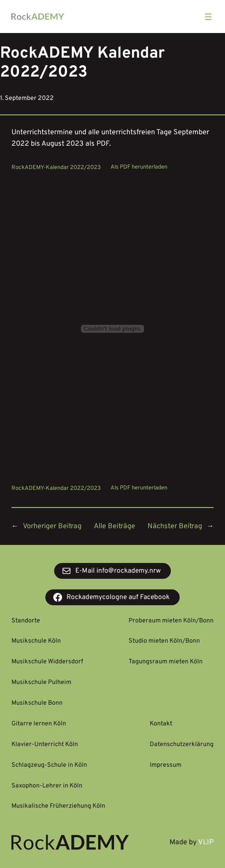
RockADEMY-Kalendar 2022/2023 (56, 167)
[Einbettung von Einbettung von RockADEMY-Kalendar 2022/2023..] (113, 329)
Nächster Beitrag (175, 526)
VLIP (206, 842)
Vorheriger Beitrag (52, 526)
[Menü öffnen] (208, 17)
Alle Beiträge (114, 526)
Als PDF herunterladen (139, 167)
